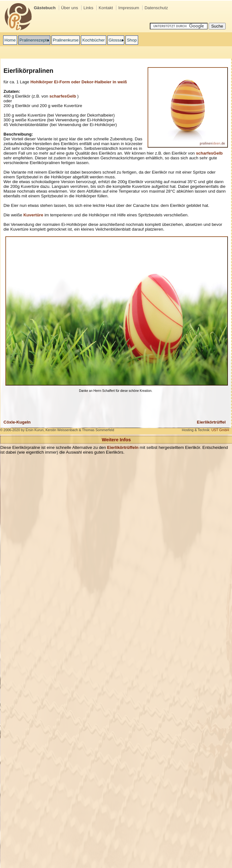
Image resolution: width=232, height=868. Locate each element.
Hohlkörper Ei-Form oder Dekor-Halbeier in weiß (79, 82)
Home (10, 40)
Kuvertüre (33, 215)
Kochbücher (93, 40)
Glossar (116, 40)
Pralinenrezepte (34, 40)
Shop (132, 40)
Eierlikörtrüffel (211, 422)
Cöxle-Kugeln (17, 422)
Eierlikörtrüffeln (123, 447)
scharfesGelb (63, 96)
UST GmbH (220, 430)
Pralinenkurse (66, 40)
